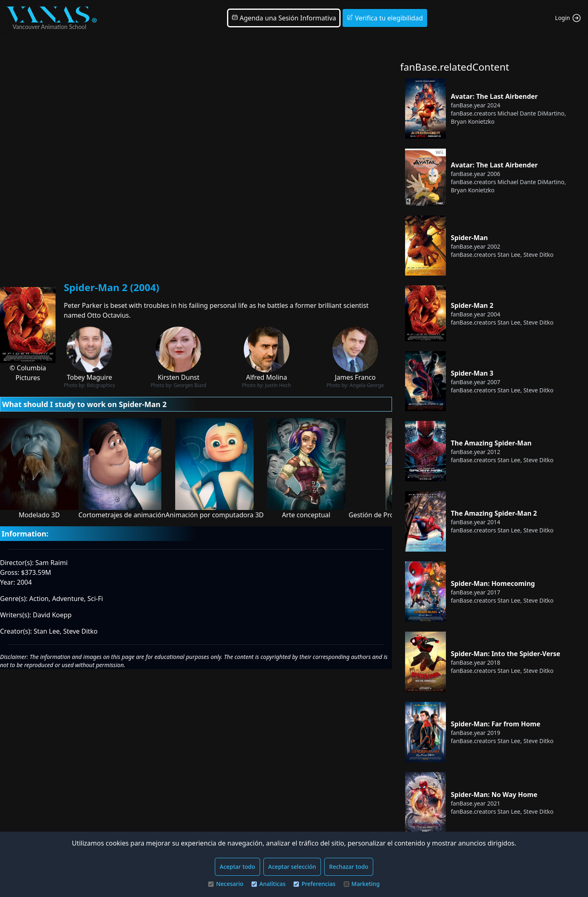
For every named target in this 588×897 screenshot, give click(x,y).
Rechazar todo (349, 867)
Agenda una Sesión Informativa (284, 18)
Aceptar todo (237, 867)
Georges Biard (190, 385)
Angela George (367, 385)
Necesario (226, 884)
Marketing (362, 884)
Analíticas (268, 884)
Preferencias (314, 884)
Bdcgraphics (101, 385)
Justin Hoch (278, 385)
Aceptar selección (292, 867)
